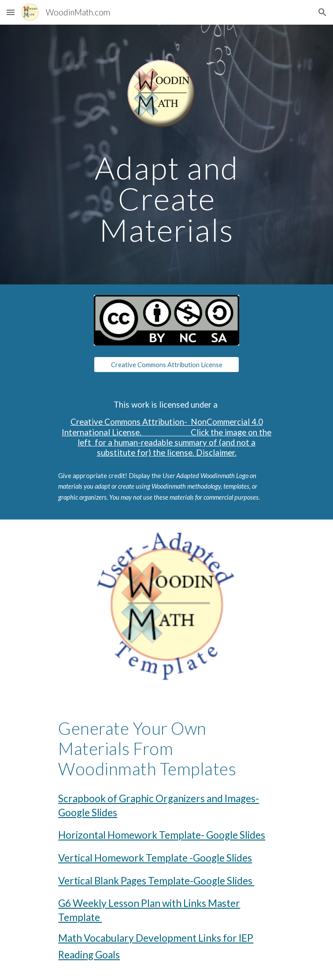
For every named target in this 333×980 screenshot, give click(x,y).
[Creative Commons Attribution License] (166, 365)
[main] (166, 199)
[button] (11, 12)
